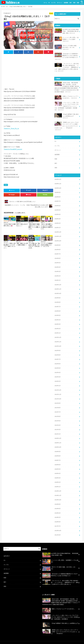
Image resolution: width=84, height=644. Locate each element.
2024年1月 (58, 278)
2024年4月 (58, 265)
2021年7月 (58, 408)
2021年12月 (58, 386)
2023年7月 (58, 304)
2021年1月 (58, 430)
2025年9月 (58, 191)
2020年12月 (58, 434)
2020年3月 (58, 473)
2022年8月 (58, 351)
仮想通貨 (66, 3)
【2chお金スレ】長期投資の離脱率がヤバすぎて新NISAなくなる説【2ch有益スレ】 (66, 56)
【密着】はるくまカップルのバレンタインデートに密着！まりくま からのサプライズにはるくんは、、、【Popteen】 (67, 125)
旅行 (71, 3)
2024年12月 (58, 230)
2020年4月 (58, 469)
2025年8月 (58, 195)
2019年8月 (58, 499)
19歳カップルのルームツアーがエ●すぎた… (67, 97)
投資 (78, 3)
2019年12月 (58, 486)
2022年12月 (58, 334)
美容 (74, 3)
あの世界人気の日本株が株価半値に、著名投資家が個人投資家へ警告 (67, 31)
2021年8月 (58, 404)
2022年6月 (58, 360)
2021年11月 (58, 390)
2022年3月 (58, 373)
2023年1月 (58, 330)
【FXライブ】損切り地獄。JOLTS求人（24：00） (66, 47)
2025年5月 (58, 208)
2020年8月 (58, 451)
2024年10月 (58, 239)
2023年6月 (58, 308)
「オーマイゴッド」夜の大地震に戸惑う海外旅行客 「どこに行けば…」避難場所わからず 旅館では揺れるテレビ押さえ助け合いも (67, 67)
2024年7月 (58, 252)
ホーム (45, 3)
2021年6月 (58, 412)
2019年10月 (58, 495)
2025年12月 (58, 178)
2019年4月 (58, 508)
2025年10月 (58, 186)
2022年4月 (58, 369)
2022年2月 (58, 377)
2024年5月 (58, 260)
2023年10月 (58, 291)
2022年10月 (58, 343)
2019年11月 (58, 490)
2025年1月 (58, 226)
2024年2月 (58, 273)
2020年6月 (58, 460)
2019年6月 (58, 503)
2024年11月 (58, 234)
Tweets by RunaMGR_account (13, 149)
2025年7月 (58, 200)
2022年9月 (58, 347)
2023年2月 (58, 325)
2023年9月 (58, 295)
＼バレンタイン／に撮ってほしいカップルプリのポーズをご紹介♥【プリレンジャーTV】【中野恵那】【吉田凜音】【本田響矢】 (67, 105)
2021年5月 (58, 417)
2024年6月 (58, 256)
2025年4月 (58, 213)
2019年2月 (58, 512)
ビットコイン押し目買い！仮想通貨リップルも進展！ (67, 39)
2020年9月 (58, 447)
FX (49, 3)
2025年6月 (58, 204)
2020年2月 (58, 477)
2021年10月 (58, 395)
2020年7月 (58, 456)
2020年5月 (58, 464)
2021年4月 (58, 421)
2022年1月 (58, 382)
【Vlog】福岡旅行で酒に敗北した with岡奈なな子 (67, 115)
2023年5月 (58, 312)
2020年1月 (58, 482)
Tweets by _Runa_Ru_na (11, 129)
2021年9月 (58, 399)
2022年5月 (58, 364)
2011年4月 (58, 529)
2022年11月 (58, 338)
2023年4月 (58, 317)
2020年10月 (58, 443)
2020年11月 (58, 438)
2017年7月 (58, 521)
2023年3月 (58, 321)
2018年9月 (58, 516)
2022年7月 (58, 356)
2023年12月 (58, 282)
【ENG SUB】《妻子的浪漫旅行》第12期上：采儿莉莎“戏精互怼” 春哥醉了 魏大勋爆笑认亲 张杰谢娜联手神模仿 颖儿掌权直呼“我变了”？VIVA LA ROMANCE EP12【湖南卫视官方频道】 (67, 87)
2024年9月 (58, 243)
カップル (53, 3)
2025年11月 (58, 182)
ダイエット (60, 3)
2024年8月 (58, 247)
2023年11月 (58, 286)
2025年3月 (58, 217)
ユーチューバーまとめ (65, 640)
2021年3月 (58, 425)
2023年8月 (58, 299)
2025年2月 (58, 221)
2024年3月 (58, 269)
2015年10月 (58, 525)
